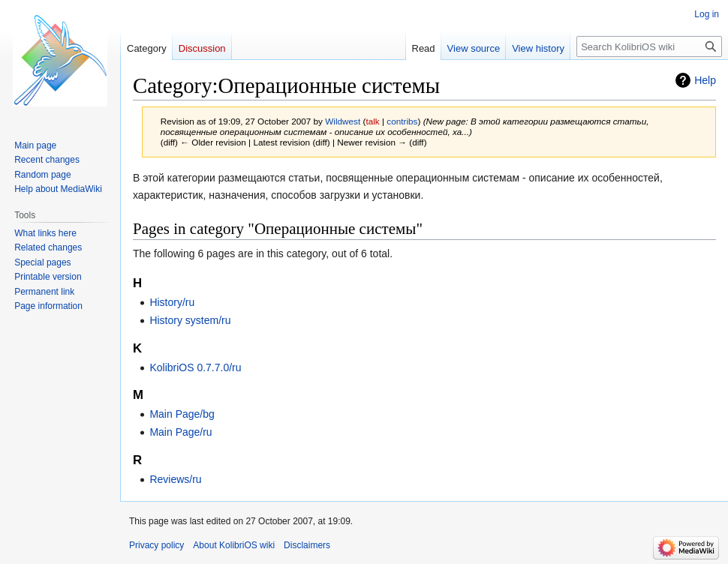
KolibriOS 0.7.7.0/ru (195, 367)
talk (372, 121)
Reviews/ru (175, 479)
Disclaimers (307, 545)
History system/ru (190, 320)
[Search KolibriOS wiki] (649, 46)
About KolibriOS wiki (234, 545)
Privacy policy (156, 545)
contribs (402, 121)
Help (705, 80)
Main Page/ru (180, 432)
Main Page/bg (182, 414)
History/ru (172, 302)
